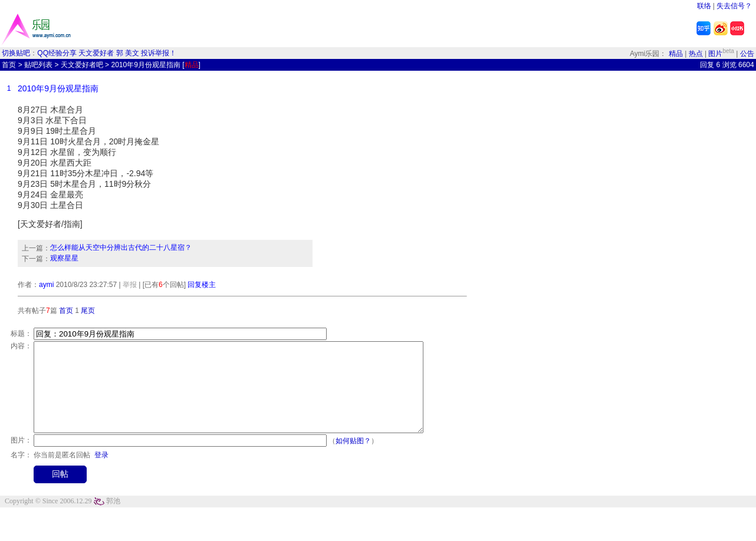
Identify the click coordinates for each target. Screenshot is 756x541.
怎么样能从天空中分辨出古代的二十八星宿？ (121, 248)
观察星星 (64, 258)
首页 (9, 65)
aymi (46, 285)
